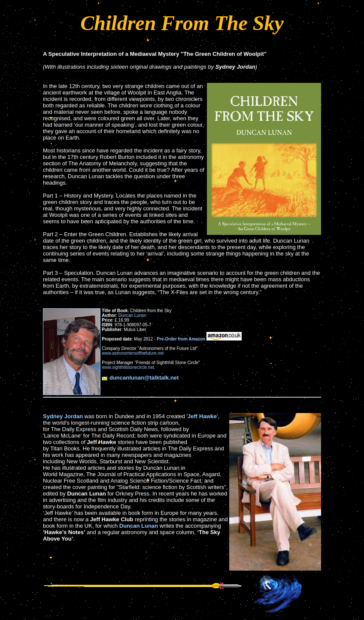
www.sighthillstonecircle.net (128, 367)
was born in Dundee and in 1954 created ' (135, 416)
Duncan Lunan (132, 315)
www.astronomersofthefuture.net (133, 353)
